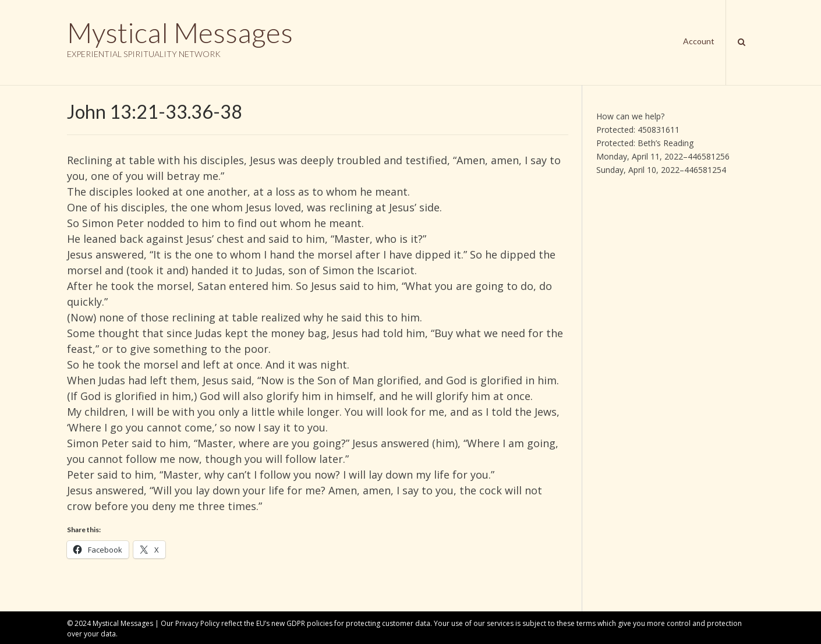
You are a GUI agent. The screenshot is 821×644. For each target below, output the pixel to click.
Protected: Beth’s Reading (645, 143)
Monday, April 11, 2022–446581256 (663, 156)
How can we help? (630, 116)
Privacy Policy (197, 623)
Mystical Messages (180, 33)
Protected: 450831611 (638, 130)
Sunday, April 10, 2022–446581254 (661, 170)
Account (699, 41)
